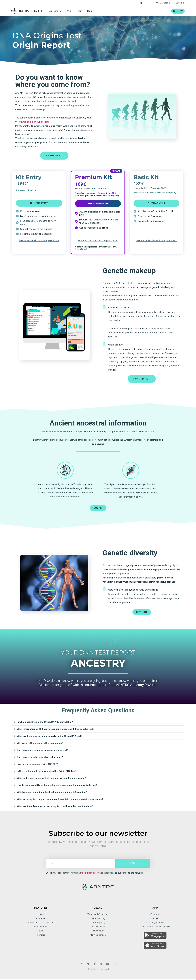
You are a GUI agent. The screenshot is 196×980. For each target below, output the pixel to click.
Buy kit (155, 919)
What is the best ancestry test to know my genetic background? (51, 779)
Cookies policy (98, 923)
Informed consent (98, 936)
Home (41, 915)
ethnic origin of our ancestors (35, 123)
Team (79, 11)
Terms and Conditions (98, 915)
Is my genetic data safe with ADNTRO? (38, 765)
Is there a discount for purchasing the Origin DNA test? (47, 772)
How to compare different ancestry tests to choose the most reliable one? (57, 786)
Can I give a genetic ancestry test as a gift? (40, 758)
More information (82, 250)
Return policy (98, 932)
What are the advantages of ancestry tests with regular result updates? (55, 807)
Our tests (55, 11)
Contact (41, 936)
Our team (41, 919)
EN (145, 3)
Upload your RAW (41, 927)
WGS (69, 11)
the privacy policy (90, 874)
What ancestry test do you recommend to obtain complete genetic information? (60, 800)
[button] (98, 723)
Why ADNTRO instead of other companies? (40, 744)
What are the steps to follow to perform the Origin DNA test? (50, 737)
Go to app (155, 915)
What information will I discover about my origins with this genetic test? (55, 730)
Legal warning (98, 919)
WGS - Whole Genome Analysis (155, 927)
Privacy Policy (98, 927)
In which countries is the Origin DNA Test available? (45, 723)
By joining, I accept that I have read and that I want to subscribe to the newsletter (96, 874)
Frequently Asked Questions (41, 923)
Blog (90, 11)
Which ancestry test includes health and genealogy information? (52, 793)
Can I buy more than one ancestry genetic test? (43, 751)
